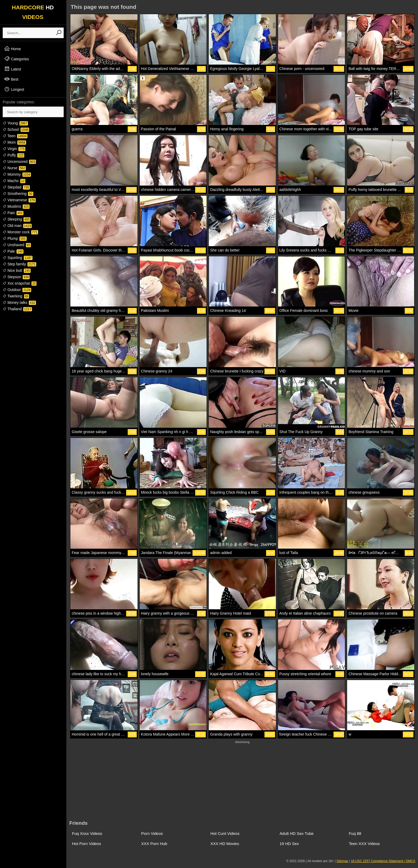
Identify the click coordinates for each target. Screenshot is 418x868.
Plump (15, 238)
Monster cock (20, 232)
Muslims (16, 206)
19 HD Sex (289, 844)
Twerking (16, 296)
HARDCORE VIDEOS (33, 12)
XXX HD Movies (225, 844)
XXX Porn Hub (154, 844)
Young (15, 123)
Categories (17, 59)
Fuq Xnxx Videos (87, 833)
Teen (15, 136)
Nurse (14, 168)
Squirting (18, 258)
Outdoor (17, 290)
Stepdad (16, 187)
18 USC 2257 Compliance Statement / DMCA (383, 861)
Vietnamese (19, 200)
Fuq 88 (355, 833)
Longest (14, 89)
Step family (19, 264)
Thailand (17, 309)
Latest (13, 69)
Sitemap (342, 861)
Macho (14, 181)
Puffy (13, 155)
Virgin (14, 149)
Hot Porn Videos (87, 844)
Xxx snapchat (20, 283)
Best (11, 79)
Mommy (17, 174)
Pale (13, 251)
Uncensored (19, 162)
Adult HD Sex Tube (297, 833)
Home (12, 49)
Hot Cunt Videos (225, 833)
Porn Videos (152, 833)
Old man (17, 226)
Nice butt (17, 270)
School (16, 129)
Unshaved (17, 245)
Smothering (18, 194)
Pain (13, 213)
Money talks (19, 303)
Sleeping (17, 219)
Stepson (16, 277)
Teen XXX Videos (364, 844)
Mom (14, 142)
